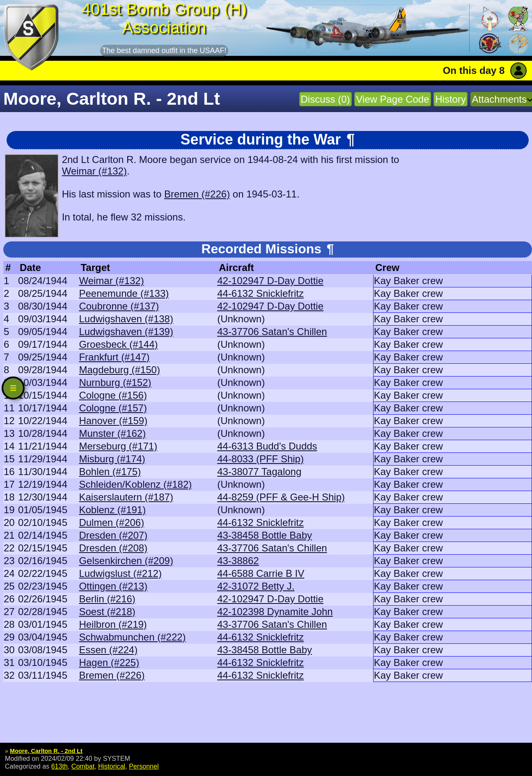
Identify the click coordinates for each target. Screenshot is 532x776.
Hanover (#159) (113, 421)
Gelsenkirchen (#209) (126, 561)
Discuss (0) (326, 99)
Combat (83, 766)
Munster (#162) (112, 433)
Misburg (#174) (112, 459)
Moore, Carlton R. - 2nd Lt (46, 751)
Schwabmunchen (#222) (132, 637)
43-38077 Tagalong (259, 472)
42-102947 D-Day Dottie (270, 281)
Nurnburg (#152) (115, 382)
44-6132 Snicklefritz (260, 293)
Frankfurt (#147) (114, 357)
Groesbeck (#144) (118, 344)
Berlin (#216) (107, 599)
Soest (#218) (107, 612)
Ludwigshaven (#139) (126, 332)
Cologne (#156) (113, 395)
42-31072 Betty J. (256, 586)
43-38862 (238, 561)
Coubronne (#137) (119, 306)
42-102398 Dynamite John (275, 612)
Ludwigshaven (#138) (126, 319)
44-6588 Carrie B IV (261, 573)
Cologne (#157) (113, 408)
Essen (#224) (108, 650)
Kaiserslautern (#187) (126, 497)
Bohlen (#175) (110, 472)
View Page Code (392, 99)
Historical (112, 766)
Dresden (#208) (113, 548)
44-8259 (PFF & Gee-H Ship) (281, 497)
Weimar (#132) (94, 171)
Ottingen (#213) (113, 586)
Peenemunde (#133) (124, 293)
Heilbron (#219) (113, 624)
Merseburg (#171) (118, 446)
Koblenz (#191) (112, 510)
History (451, 99)
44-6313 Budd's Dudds (267, 446)
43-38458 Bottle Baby (265, 535)
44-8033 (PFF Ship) (260, 459)
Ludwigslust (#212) (120, 573)
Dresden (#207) (113, 535)
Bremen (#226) (197, 194)
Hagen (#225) (109, 662)
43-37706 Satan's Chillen (272, 332)
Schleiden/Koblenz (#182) (135, 484)
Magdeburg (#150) (119, 370)
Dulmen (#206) (111, 522)
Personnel (144, 766)
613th (60, 766)
